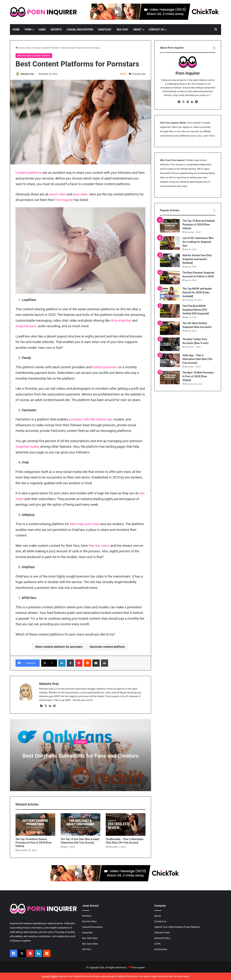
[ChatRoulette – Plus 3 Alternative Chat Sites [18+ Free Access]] (126, 825)
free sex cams (99, 546)
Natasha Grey (29, 74)
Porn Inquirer (64, 200)
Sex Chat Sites (90, 938)
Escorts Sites (89, 921)
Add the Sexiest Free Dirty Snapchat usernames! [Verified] (197, 259)
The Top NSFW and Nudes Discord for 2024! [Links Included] (197, 292)
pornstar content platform (108, 647)
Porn (28, 30)
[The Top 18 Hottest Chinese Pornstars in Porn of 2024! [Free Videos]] (35, 825)
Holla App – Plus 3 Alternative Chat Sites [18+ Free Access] (198, 359)
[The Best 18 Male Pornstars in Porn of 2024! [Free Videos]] (170, 378)
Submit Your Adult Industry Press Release (177, 927)
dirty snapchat (121, 321)
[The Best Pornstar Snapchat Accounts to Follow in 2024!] (170, 278)
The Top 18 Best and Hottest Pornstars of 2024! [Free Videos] (199, 225)
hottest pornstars (105, 367)
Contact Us (156, 30)
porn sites (80, 194)
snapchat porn (26, 326)
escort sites (58, 194)
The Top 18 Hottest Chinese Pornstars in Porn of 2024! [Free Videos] (34, 843)
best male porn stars (85, 524)
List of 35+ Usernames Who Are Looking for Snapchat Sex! (198, 242)
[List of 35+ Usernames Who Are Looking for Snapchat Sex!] (170, 243)
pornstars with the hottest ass (91, 419)
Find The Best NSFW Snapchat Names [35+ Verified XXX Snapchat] (196, 310)
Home (16, 30)
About (138, 30)
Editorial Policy (162, 938)
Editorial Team (162, 933)
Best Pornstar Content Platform (43, 48)
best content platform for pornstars (60, 647)
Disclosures (161, 949)
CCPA (157, 944)
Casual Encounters (80, 30)
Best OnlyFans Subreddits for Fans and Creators (80, 756)
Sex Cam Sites (90, 944)
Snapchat (105, 30)
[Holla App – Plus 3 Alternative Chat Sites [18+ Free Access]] (170, 360)
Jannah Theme (49, 976)
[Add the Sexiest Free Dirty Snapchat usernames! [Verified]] (170, 260)
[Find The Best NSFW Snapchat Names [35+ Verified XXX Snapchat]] (170, 311)
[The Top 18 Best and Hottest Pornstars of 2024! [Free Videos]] (170, 226)
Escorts (56, 30)
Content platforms (29, 173)
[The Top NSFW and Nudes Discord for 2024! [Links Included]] (170, 294)
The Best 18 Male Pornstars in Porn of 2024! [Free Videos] (198, 376)
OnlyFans (80, 742)
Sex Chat (122, 30)
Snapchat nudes (27, 447)
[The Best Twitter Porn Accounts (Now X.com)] (170, 344)
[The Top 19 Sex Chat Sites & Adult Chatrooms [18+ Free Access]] (80, 825)
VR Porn (87, 949)
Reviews (87, 916)
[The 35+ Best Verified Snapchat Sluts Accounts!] (170, 328)
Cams (42, 30)
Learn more (209, 136)
